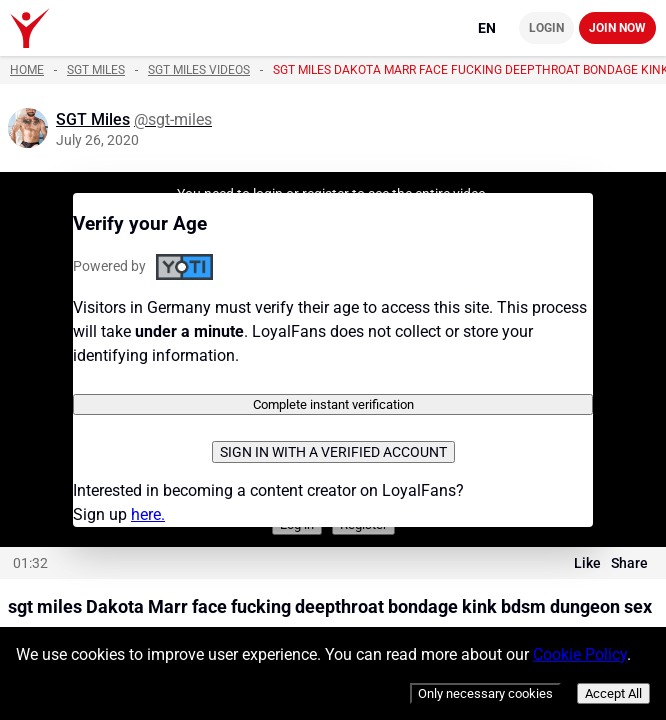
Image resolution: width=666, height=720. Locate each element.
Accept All (613, 693)
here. (148, 514)
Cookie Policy (580, 654)
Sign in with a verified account (333, 452)
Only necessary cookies (485, 693)
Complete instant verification (333, 404)
